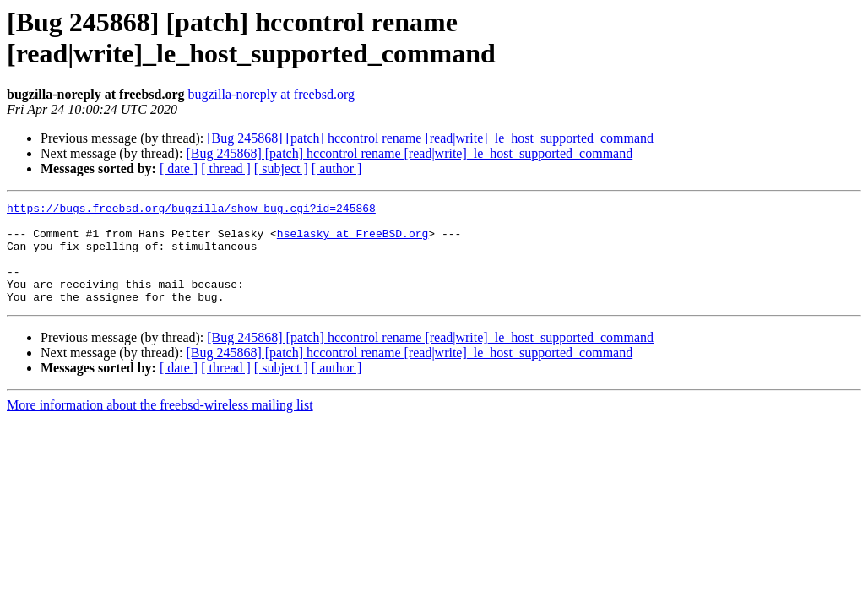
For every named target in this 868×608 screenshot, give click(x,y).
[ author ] (337, 168)
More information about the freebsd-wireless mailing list (160, 425)
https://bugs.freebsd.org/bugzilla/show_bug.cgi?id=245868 (191, 210)
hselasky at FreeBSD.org (353, 241)
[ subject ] (281, 168)
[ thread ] (226, 168)
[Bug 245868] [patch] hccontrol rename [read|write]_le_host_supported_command (430, 138)
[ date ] (179, 168)
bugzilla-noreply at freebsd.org (271, 94)
